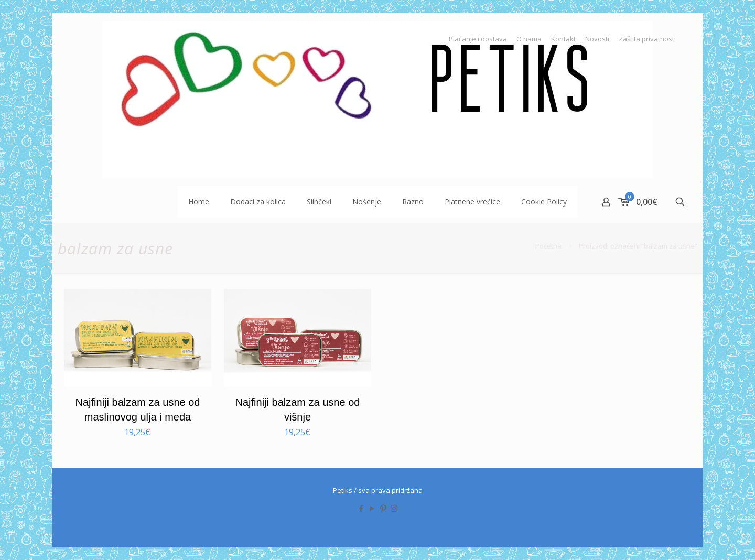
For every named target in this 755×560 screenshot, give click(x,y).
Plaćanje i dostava (478, 39)
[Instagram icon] (394, 508)
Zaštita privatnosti (647, 39)
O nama (529, 39)
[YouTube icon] (372, 508)
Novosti (597, 39)
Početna (548, 246)
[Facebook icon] (361, 508)
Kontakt (563, 39)
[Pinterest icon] (383, 508)
